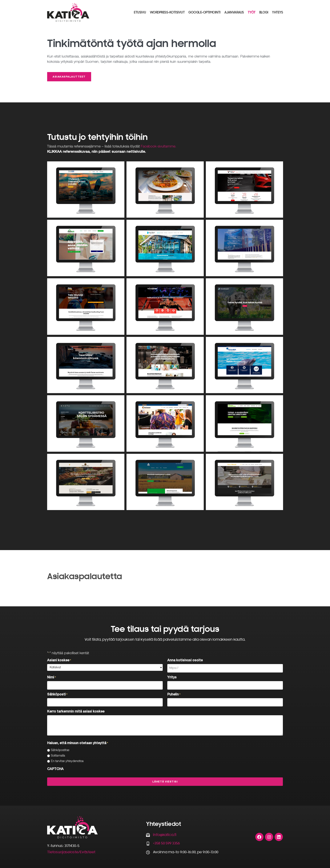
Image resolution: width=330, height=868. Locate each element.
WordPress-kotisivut (167, 12)
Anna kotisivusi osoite (185, 661)
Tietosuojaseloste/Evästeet (71, 852)
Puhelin (174, 695)
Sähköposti (57, 695)
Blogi (264, 12)
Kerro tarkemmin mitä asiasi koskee (76, 711)
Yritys (172, 678)
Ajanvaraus (234, 12)
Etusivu (140, 12)
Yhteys (277, 12)
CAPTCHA (55, 769)
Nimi (51, 678)
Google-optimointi (204, 12)
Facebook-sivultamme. (159, 147)
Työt (252, 12)
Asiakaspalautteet (69, 77)
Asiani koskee (59, 661)
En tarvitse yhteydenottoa (67, 761)
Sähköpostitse (60, 750)
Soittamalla (58, 755)
